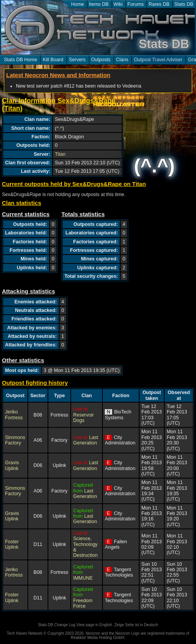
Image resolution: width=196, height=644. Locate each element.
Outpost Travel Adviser (158, 60)
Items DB (99, 4)
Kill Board (53, 60)
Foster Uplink (12, 544)
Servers (77, 60)
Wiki (118, 4)
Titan (60, 154)
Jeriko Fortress (14, 415)
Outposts (101, 60)
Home (78, 4)
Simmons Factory (15, 440)
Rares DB (159, 4)
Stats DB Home (20, 60)
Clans (122, 60)
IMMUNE (83, 578)
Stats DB (184, 4)
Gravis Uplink (12, 465)
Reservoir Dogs (83, 418)
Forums (136, 4)
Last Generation (85, 440)
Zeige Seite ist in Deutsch (136, 625)
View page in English (94, 625)
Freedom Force (83, 603)
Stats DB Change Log (57, 625)
